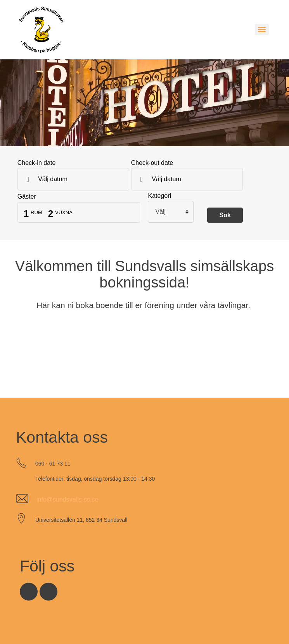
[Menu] (262, 29)
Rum (36, 213)
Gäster (27, 197)
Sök (225, 215)
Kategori (159, 196)
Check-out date (152, 163)
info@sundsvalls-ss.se (67, 499)
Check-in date (37, 163)
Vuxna (64, 213)
